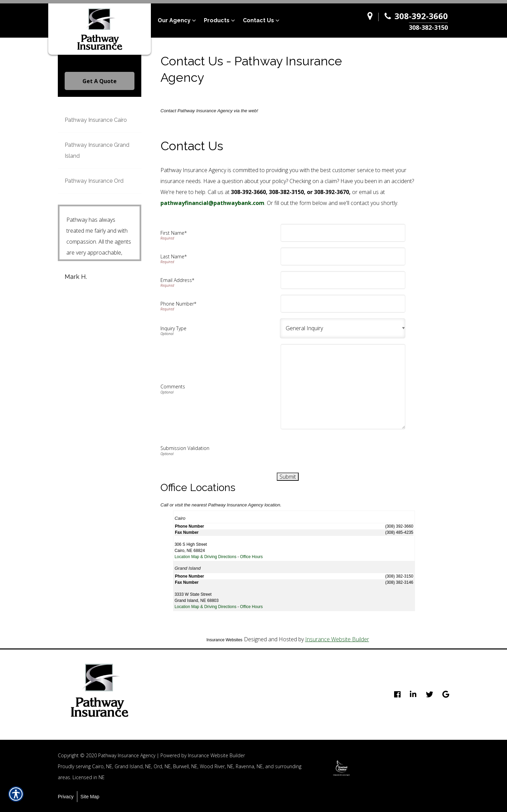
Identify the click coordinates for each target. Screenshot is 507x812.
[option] (341, 768)
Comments (173, 386)
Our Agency (174, 20)
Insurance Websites (224, 640)
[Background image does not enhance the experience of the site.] (343, 328)
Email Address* (177, 280)
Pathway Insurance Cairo (96, 120)
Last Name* (174, 256)
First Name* (174, 233)
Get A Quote (100, 81)
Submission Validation (185, 448)
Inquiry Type (173, 328)
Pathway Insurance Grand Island (97, 150)
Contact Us (258, 20)
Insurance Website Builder (337, 639)
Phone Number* (178, 304)
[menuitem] (181, 21)
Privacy (66, 797)
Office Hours (251, 557)
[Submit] (288, 477)
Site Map (90, 797)
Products (217, 20)
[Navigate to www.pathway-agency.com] (372, 21)
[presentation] (335, 448)
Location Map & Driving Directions (205, 557)
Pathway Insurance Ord (94, 181)
